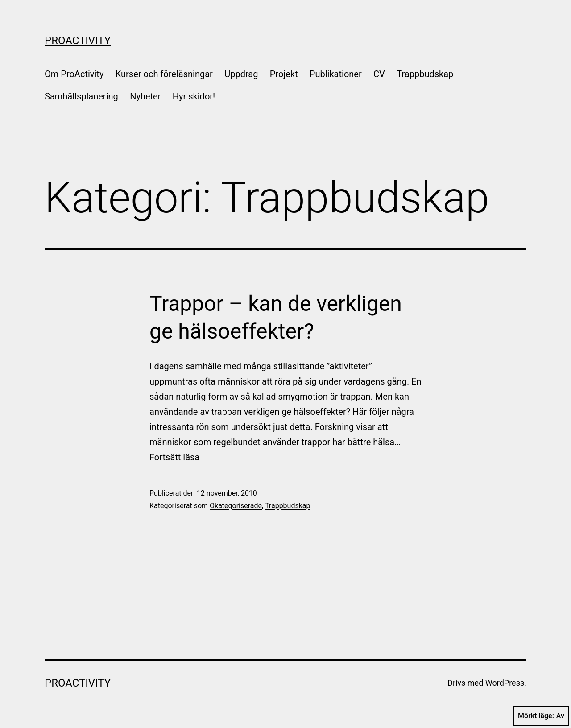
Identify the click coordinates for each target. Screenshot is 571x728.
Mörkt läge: (541, 716)
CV (379, 74)
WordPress (505, 683)
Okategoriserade (236, 506)
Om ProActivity (74, 74)
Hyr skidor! (194, 96)
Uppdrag (241, 74)
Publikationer (336, 74)
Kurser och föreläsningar (164, 74)
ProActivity (78, 41)
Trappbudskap (425, 74)
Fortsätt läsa (174, 457)
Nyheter (145, 96)
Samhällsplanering (81, 96)
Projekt (284, 74)
